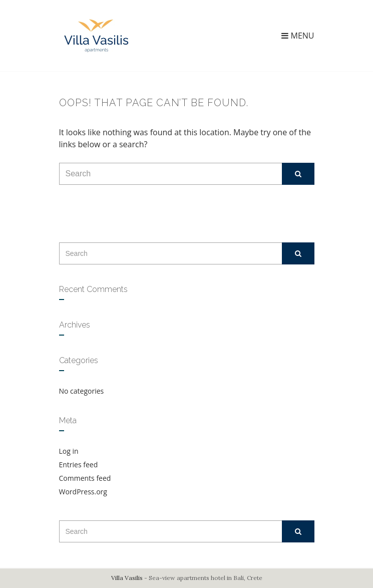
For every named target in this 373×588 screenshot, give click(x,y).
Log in (69, 451)
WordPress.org (83, 492)
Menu (298, 36)
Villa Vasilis (127, 578)
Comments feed (85, 478)
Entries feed (79, 465)
